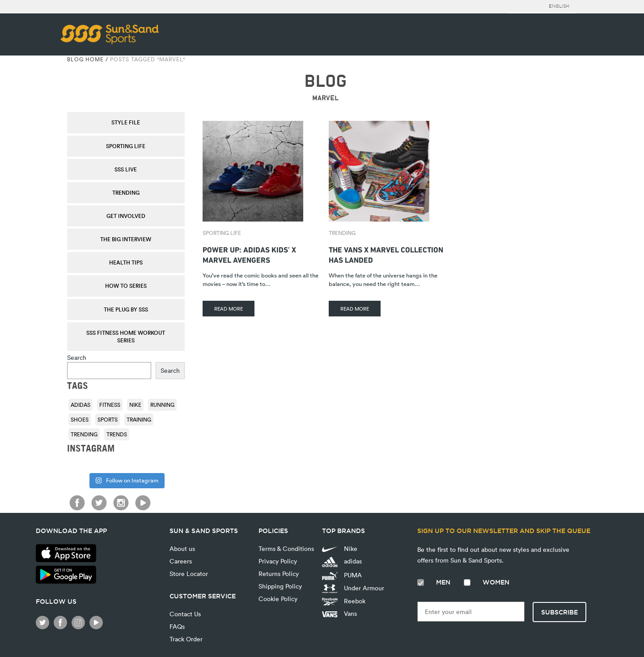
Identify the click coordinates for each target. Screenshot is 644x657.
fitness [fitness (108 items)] (110, 405)
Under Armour (353, 589)
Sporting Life (126, 146)
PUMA (342, 575)
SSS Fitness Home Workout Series (126, 336)
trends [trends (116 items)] (117, 434)
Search (77, 357)
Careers (181, 561)
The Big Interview (126, 239)
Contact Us (185, 614)
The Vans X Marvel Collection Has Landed (386, 254)
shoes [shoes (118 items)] (80, 419)
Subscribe (559, 612)
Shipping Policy (280, 586)
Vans (339, 613)
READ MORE (229, 309)
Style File (126, 122)
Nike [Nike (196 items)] (135, 405)
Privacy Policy (278, 561)
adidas (342, 562)
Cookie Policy (278, 599)
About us (182, 548)
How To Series (126, 286)
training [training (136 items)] (139, 419)
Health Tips (126, 262)
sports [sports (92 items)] (108, 419)
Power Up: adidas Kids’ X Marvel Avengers (249, 254)
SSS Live (126, 169)
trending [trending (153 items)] (84, 434)
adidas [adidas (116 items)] (80, 405)
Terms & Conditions (286, 548)
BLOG (325, 81)
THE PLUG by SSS (126, 309)
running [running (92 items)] (162, 405)
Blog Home (85, 59)
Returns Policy (279, 574)
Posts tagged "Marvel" (148, 59)
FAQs (177, 626)
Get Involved (126, 216)
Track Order (186, 639)
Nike (340, 548)
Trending (126, 192)
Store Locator (189, 574)
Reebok (344, 601)
